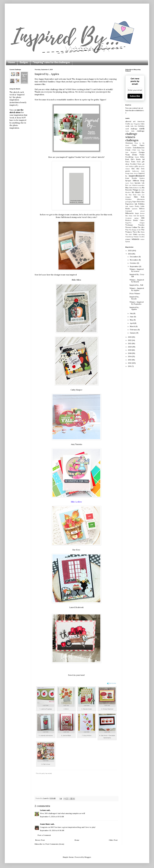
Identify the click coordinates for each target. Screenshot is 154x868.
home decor (134, 173)
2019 (130, 350)
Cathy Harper (76, 390)
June (132, 317)
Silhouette (130, 213)
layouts (138, 183)
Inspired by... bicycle (134, 298)
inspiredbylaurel (137, 176)
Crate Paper (138, 145)
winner (128, 239)
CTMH (134, 150)
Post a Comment (44, 835)
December (134, 257)
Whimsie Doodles (139, 237)
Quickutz (135, 209)
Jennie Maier (45, 824)
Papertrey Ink (131, 204)
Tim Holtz (129, 234)
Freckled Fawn (136, 164)
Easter (137, 157)
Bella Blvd (134, 126)
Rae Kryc (76, 550)
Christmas (129, 143)
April (132, 323)
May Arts (129, 188)
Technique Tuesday (135, 225)
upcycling (141, 234)
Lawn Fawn (129, 183)
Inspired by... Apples (134, 308)
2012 (130, 363)
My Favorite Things (135, 189)
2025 (130, 251)
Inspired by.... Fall (136, 285)
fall (143, 159)
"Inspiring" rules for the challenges (51, 62)
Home (12, 62)
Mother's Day (137, 188)
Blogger (88, 857)
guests (128, 171)
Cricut (128, 150)
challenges (132, 140)
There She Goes (139, 232)
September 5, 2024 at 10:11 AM (52, 817)
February (134, 330)
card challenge (131, 129)
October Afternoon (135, 199)
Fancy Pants (130, 162)
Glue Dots (140, 169)
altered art (130, 121)
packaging (129, 202)
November (134, 260)
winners (135, 239)
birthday (141, 126)
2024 (130, 254)
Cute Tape (141, 150)
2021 (130, 343)
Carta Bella (130, 131)
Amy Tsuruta (76, 444)
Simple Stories (140, 213)
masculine (141, 185)
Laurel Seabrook (76, 607)
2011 (130, 366)
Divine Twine (138, 155)
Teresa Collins (131, 227)
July (132, 313)
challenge (141, 131)
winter (142, 239)
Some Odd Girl (134, 216)
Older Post (113, 840)
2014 (130, 356)
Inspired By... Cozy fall (137, 275)
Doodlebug (129, 157)
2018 (130, 353)
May (132, 320)
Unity (135, 234)
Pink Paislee (129, 206)
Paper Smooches (138, 202)
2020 (130, 347)
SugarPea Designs (135, 223)
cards (142, 129)
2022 (130, 340)
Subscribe (135, 96)
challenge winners (131, 135)
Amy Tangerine (135, 124)
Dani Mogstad (131, 152)
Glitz (133, 169)
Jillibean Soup (139, 181)
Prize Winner (135, 294)
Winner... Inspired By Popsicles (137, 303)
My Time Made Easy (133, 195)
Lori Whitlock (133, 185)
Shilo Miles (76, 280)
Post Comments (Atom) (55, 844)
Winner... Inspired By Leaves (137, 270)
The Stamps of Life (135, 230)
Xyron (128, 242)
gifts (136, 166)
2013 (130, 360)
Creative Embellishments (135, 148)
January (133, 333)
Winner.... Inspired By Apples (137, 289)
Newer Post (40, 840)
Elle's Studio (136, 159)
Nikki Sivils (139, 197)
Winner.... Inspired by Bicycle (137, 281)
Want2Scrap (129, 237)
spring (136, 218)
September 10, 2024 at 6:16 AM (52, 830)
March (133, 326)
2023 (130, 337)
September (135, 266)
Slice (127, 216)
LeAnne (43, 810)
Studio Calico (139, 220)
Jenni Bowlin (131, 178)
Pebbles (141, 204)
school (142, 211)
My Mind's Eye (138, 192)
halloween (136, 171)
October (133, 263)
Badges (24, 62)
